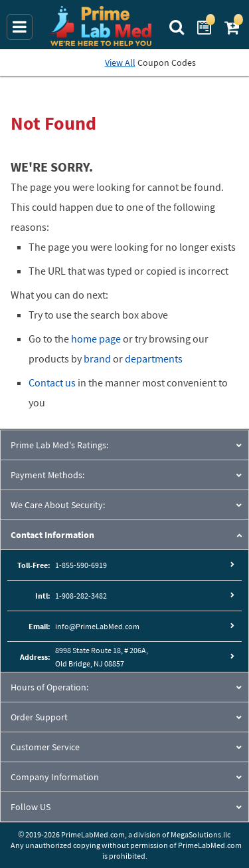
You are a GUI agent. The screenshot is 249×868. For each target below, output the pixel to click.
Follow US (31, 807)
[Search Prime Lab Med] (178, 26)
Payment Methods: (47, 475)
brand (97, 359)
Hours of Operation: (49, 687)
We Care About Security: (58, 505)
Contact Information (52, 535)
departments (154, 359)
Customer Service (45, 747)
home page (96, 339)
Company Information (55, 777)
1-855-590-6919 (81, 565)
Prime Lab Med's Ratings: (59, 445)
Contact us (52, 382)
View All (120, 63)
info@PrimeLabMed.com (97, 626)
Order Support (39, 717)
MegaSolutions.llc (201, 834)
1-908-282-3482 (81, 596)
